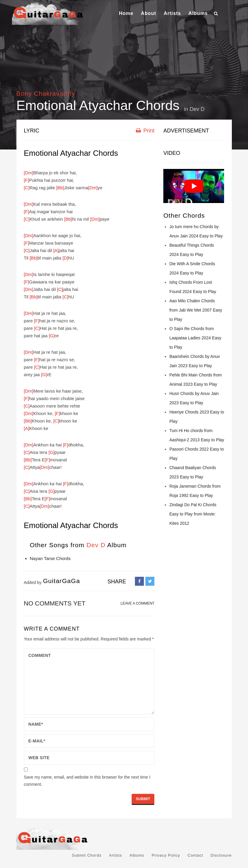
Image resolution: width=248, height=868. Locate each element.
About (149, 13)
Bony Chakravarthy (46, 93)
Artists (172, 13)
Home (126, 13)
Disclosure (221, 855)
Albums (198, 13)
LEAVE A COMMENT (137, 603)
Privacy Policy (166, 855)
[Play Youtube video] (194, 186)
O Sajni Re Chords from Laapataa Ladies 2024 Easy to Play (195, 338)
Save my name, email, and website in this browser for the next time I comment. (87, 781)
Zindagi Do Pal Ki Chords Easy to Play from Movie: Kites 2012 (193, 514)
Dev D (197, 109)
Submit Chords (87, 855)
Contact (195, 855)
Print (145, 131)
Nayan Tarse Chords (50, 558)
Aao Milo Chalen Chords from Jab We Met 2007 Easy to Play (196, 310)
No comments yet (55, 603)
